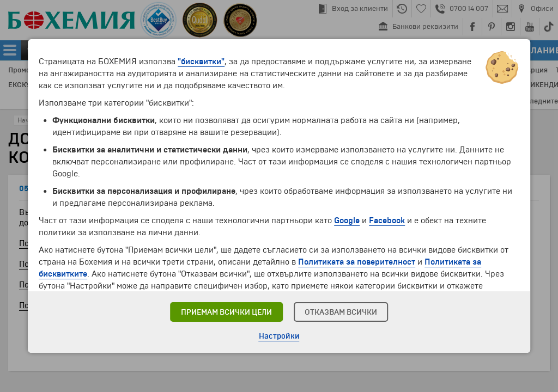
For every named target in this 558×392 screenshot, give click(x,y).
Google (347, 220)
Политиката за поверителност (357, 262)
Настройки (279, 336)
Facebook (387, 220)
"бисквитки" (201, 62)
